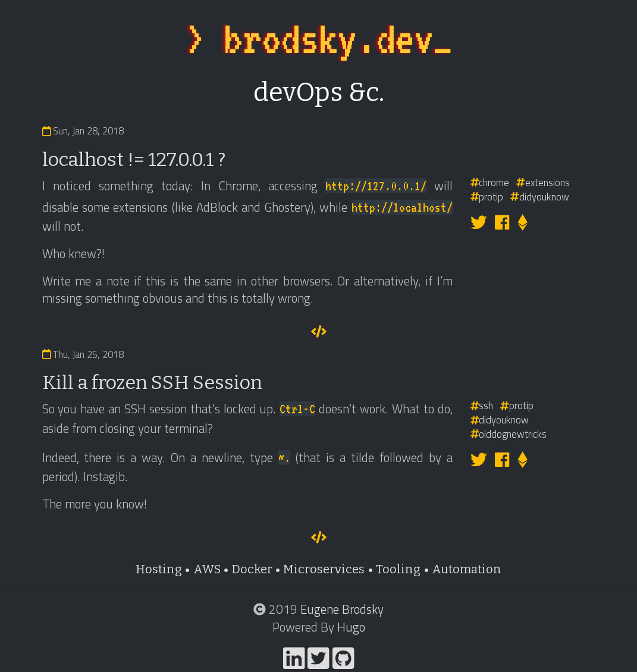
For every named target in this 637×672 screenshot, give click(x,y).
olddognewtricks (509, 434)
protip (487, 197)
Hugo (351, 627)
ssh (482, 405)
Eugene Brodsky (342, 609)
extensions (543, 182)
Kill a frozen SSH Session (152, 382)
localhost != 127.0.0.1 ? (134, 159)
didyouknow (540, 197)
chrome (490, 182)
